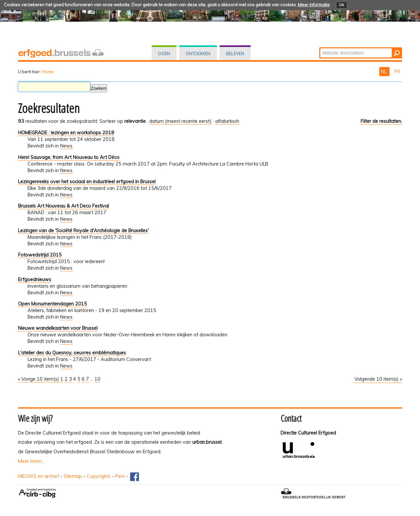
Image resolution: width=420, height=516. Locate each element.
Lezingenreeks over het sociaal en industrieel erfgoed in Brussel (87, 182)
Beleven (235, 54)
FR (397, 72)
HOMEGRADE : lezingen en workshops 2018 (66, 133)
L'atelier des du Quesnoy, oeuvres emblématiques (72, 353)
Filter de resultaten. (381, 121)
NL (384, 72)
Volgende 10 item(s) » (378, 379)
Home (48, 72)
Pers (120, 476)
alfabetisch (227, 121)
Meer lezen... (31, 461)
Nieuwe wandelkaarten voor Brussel (58, 328)
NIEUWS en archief (39, 476)
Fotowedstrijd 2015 (40, 255)
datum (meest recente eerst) (180, 121)
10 (97, 379)
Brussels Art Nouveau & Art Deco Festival (63, 206)
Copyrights (99, 476)
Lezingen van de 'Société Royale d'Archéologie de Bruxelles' (83, 231)
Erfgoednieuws (35, 280)
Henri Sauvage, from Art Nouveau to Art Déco (69, 157)
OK (342, 5)
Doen (164, 54)
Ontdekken (198, 54)
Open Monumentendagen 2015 (52, 304)
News (66, 146)
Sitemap (73, 476)
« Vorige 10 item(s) (39, 379)
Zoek (320, 48)
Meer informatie (314, 5)
